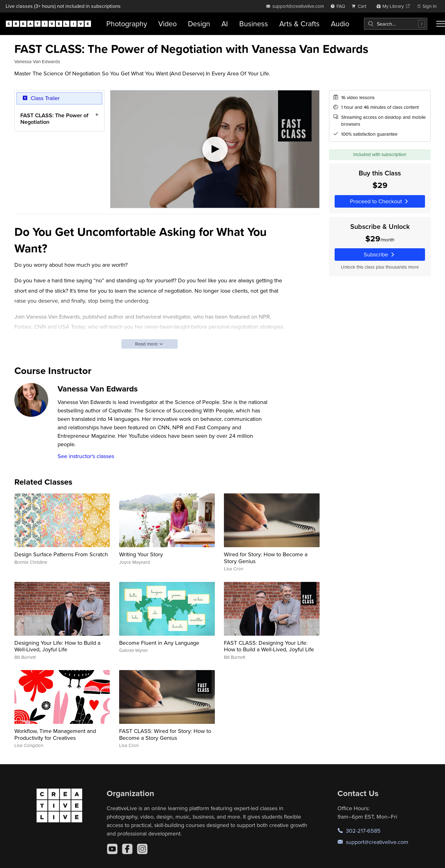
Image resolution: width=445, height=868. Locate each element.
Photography (127, 24)
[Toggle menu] (441, 24)
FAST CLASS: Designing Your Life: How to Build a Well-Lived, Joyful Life (269, 646)
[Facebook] (127, 849)
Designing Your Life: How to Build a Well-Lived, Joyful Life (57, 646)
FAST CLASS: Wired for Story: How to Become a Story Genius (165, 734)
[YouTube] (112, 849)
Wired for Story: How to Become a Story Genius (266, 558)
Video (167, 24)
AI (225, 24)
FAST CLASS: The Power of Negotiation (54, 118)
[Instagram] (142, 849)
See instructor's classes (86, 456)
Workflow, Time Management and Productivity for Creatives (55, 734)
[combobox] (396, 24)
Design (199, 24)
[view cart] (361, 6)
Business (254, 24)
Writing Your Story (141, 554)
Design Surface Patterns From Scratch (61, 554)
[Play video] (215, 149)
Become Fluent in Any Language (159, 643)
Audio (340, 24)
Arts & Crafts (299, 24)
